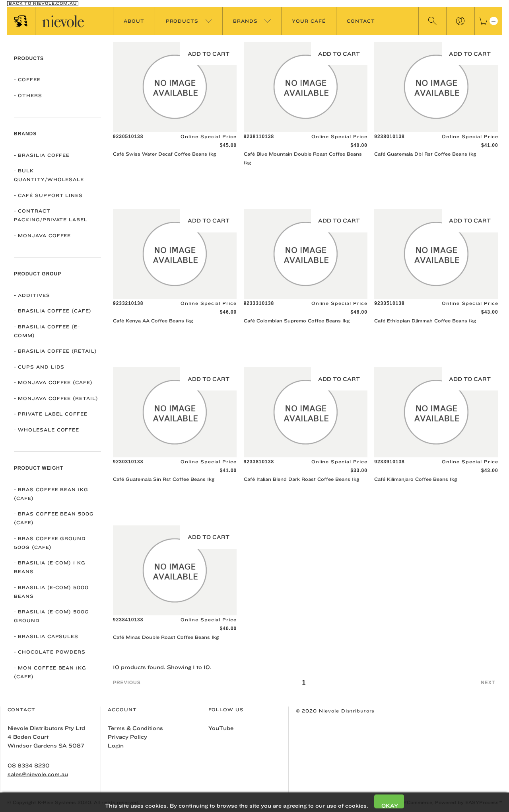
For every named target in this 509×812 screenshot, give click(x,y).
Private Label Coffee (51, 414)
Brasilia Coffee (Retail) (55, 351)
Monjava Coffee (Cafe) (53, 382)
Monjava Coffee (42, 235)
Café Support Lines (48, 195)
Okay (390, 805)
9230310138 (128, 462)
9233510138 (389, 303)
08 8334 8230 (29, 765)
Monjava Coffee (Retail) (56, 398)
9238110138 (259, 137)
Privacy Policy (127, 737)
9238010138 (389, 137)
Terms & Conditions (135, 728)
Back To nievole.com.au (43, 4)
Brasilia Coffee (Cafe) (53, 311)
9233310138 (259, 303)
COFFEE (27, 79)
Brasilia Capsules (46, 636)
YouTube (221, 728)
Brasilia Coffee (42, 155)
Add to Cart (209, 54)
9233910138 (389, 462)
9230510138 (128, 137)
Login (116, 746)
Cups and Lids (39, 367)
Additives (32, 295)
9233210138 (128, 303)
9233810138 (259, 462)
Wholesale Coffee (47, 430)
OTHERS (28, 95)
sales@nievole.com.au (38, 774)
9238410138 (128, 620)
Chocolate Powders (50, 652)
